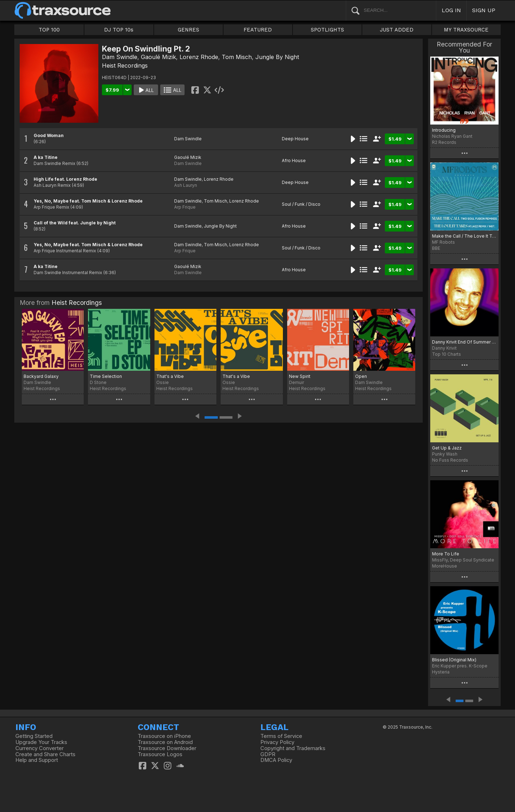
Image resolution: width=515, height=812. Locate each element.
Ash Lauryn (186, 185)
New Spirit (300, 376)
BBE (436, 248)
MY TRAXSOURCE (466, 30)
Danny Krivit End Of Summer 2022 (464, 342)
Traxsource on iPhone (164, 736)
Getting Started (34, 736)
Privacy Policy (277, 742)
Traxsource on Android (165, 742)
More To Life (446, 554)
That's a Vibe (170, 376)
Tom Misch (237, 57)
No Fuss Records (450, 460)
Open (361, 376)
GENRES (188, 30)
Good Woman (49, 135)
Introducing (444, 130)
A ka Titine (46, 157)
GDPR (268, 754)
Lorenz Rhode (199, 57)
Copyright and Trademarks (293, 748)
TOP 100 (49, 30)
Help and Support (37, 760)
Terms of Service (281, 736)
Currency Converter (40, 748)
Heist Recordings (125, 65)
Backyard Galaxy (41, 376)
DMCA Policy (276, 760)
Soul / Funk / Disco (301, 204)
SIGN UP (484, 10)
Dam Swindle (120, 57)
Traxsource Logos (160, 754)
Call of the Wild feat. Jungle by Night (75, 223)
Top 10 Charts (447, 354)
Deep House (295, 139)
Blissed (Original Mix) (454, 660)
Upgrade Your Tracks (41, 742)
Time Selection (106, 376)
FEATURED (258, 30)
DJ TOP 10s (119, 30)
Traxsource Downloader (167, 748)
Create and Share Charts (45, 754)
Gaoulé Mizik (158, 57)
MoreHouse (445, 566)
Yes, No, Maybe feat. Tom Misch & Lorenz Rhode (88, 201)
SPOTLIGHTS (327, 30)
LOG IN (451, 10)
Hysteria (441, 672)
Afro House (294, 161)
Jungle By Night (277, 57)
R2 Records (444, 142)
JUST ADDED (397, 30)
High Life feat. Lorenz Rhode (65, 179)
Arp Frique (185, 207)
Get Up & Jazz (447, 448)
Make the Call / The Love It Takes (464, 236)
